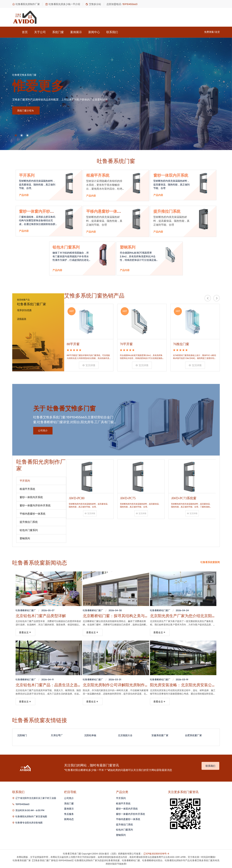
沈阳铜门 (22, 735)
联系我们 (112, 32)
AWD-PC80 (77, 498)
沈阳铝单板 (90, 735)
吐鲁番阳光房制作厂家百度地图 (31, 817)
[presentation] (208, 298)
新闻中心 (94, 32)
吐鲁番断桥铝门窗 (25, 610)
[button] (16, 135)
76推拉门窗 (181, 344)
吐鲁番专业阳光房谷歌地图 (29, 823)
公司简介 (43, 431)
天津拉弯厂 (57, 735)
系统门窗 (58, 32)
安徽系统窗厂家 (160, 735)
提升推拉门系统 (167, 211)
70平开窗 (126, 344)
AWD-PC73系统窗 (184, 498)
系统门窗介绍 (26, 111)
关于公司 (40, 32)
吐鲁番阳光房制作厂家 (26, 4)
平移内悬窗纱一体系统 (128, 819)
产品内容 (24, 195)
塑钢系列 (128, 247)
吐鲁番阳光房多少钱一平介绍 (63, 4)
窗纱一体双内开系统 (171, 175)
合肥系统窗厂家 (193, 735)
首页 (25, 32)
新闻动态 (69, 819)
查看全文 (25, 633)
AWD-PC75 (128, 498)
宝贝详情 (89, 365)
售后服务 (69, 814)
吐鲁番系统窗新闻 (210, 562)
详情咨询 (22, 319)
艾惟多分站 (93, 4)
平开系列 (27, 175)
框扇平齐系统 (98, 175)
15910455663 (22, 804)
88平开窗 (73, 344)
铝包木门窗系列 (66, 247)
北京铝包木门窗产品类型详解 (41, 616)
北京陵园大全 (125, 735)
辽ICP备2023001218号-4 (156, 854)
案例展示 (76, 32)
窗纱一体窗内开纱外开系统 (130, 814)
